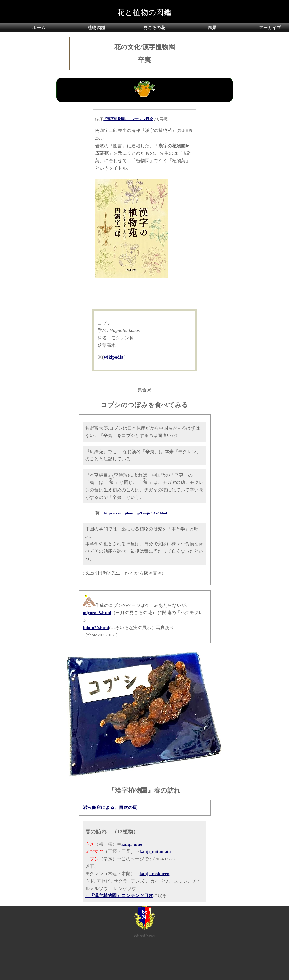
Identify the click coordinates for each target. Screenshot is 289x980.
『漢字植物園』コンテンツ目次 (128, 119)
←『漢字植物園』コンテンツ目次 (119, 896)
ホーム (39, 28)
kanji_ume (132, 844)
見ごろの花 (154, 28)
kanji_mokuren (155, 874)
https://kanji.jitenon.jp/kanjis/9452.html (136, 513)
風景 (212, 28)
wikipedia (113, 357)
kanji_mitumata (155, 851)
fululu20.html (96, 628)
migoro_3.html (97, 613)
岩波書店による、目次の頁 (110, 807)
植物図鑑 (97, 28)
